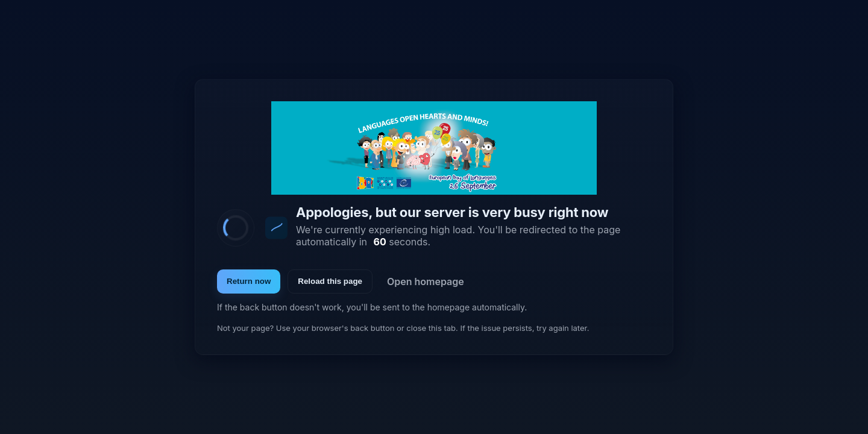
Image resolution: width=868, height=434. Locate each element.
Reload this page (330, 281)
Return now (249, 281)
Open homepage (426, 281)
